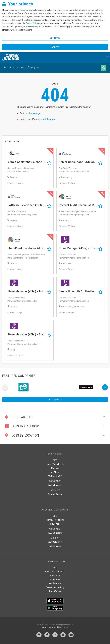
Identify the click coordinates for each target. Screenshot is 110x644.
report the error (47, 119)
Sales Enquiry (55, 546)
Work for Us (55, 576)
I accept (55, 47)
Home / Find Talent (55, 520)
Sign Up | (52, 542)
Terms (65, 627)
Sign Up (59, 494)
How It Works (55, 591)
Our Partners (55, 583)
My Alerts (55, 472)
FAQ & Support (55, 485)
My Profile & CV (55, 476)
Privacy (50, 627)
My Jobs (55, 468)
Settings (55, 38)
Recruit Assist (55, 524)
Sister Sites (55, 579)
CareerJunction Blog (55, 587)
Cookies (57, 627)
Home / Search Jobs (55, 464)
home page (35, 113)
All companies (55, 400)
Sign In (51, 494)
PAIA (44, 627)
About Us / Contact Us (55, 572)
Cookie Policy (32, 23)
